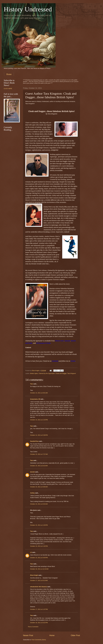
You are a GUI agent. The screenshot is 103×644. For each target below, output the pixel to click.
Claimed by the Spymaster (47, 373)
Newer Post (28, 635)
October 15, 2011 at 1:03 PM (39, 525)
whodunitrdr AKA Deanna (39, 587)
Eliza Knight (34, 575)
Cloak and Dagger (61, 373)
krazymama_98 (35, 399)
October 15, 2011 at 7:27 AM (39, 454)
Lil (31, 552)
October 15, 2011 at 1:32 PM (39, 546)
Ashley (32, 493)
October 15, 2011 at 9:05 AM (39, 487)
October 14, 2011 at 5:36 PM (39, 435)
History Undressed (28, 9)
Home (9, 74)
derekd (32, 472)
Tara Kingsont (72, 373)
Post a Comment (33, 627)
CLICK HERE (8, 89)
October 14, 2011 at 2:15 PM (39, 420)
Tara (32, 384)
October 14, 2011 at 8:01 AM (39, 393)
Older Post (75, 635)
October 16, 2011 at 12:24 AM (39, 569)
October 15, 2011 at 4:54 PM (39, 558)
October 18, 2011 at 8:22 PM (39, 623)
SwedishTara (34, 441)
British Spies (34, 373)
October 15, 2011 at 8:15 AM (39, 466)
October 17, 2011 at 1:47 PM (39, 609)
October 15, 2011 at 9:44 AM (39, 504)
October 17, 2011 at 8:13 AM (39, 580)
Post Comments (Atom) (39, 640)
